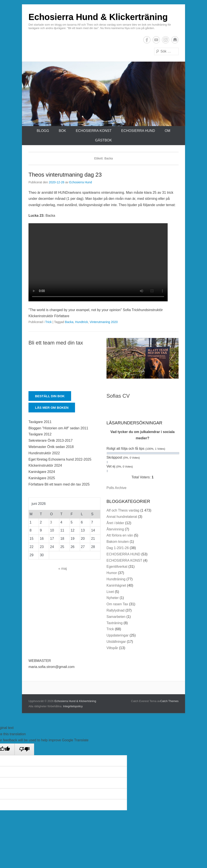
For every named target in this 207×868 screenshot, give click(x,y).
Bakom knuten (118, 542)
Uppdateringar (118, 635)
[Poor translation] (24, 749)
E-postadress (175, 40)
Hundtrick (81, 322)
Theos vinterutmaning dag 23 (65, 175)
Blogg (43, 131)
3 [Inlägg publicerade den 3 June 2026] (51, 522)
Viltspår (112, 648)
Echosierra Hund (81, 182)
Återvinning (115, 529)
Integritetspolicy (73, 706)
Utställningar (116, 642)
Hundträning (116, 579)
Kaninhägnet (116, 585)
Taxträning (115, 623)
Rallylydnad (116, 610)
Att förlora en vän (120, 535)
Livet (110, 592)
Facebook (147, 40)
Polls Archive (117, 488)
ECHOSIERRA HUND (138, 131)
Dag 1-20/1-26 (118, 548)
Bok (62, 131)
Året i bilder (115, 523)
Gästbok (103, 140)
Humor (112, 573)
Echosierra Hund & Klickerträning (98, 17)
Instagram (166, 40)
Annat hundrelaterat (122, 517)
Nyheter (113, 598)
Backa (69, 322)
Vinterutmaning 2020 (104, 322)
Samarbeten (116, 617)
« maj (63, 569)
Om (167, 131)
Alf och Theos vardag (123, 510)
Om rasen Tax (117, 604)
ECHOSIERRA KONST (93, 131)
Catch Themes (169, 701)
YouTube (156, 40)
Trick (48, 322)
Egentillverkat (117, 567)
